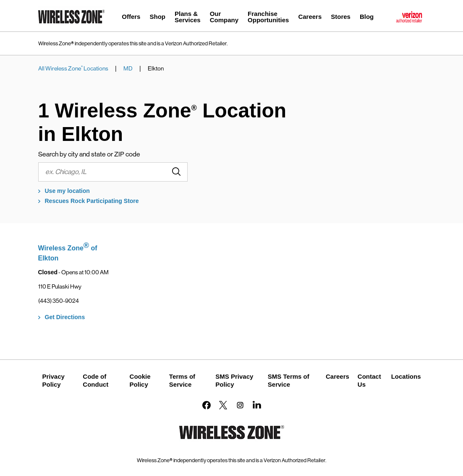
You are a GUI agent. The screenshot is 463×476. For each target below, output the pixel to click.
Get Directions (65, 317)
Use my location (67, 191)
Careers (337, 376)
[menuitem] (131, 18)
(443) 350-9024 (59, 301)
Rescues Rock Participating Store (92, 201)
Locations (406, 376)
